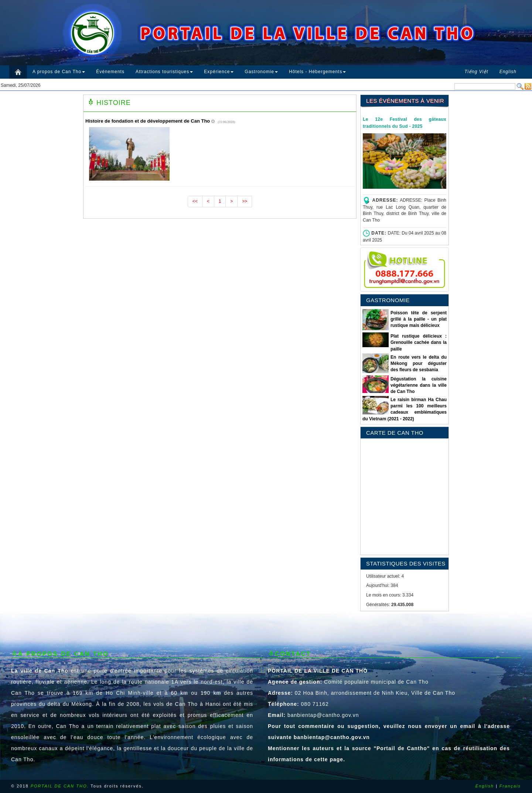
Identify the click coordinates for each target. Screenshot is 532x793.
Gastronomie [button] (261, 72)
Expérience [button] (219, 72)
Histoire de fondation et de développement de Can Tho (148, 121)
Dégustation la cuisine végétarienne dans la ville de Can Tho (419, 385)
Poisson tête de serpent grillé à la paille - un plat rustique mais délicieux (419, 319)
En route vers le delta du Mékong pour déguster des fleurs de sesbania (419, 363)
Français (510, 786)
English (485, 786)
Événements (110, 72)
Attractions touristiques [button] (164, 72)
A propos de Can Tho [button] (59, 72)
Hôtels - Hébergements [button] (317, 72)
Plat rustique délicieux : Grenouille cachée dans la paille (419, 342)
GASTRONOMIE (388, 300)
